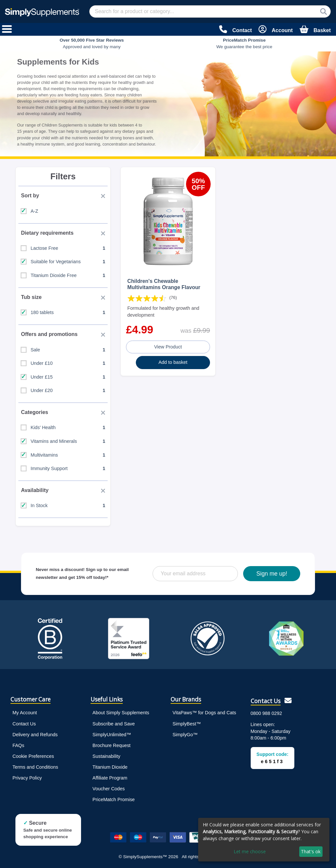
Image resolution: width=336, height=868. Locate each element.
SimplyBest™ (187, 724)
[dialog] (264, 840)
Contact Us (24, 724)
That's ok (311, 851)
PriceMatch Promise (114, 799)
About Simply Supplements (121, 713)
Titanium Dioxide (110, 767)
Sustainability (106, 756)
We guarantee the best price (244, 43)
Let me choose (250, 851)
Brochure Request (112, 745)
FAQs (18, 745)
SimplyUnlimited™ (112, 735)
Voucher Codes (109, 789)
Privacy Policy (27, 778)
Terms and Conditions (35, 767)
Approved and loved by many (92, 43)
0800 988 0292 (266, 713)
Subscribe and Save (114, 724)
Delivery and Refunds (35, 735)
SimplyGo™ (185, 735)
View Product (168, 347)
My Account (25, 713)
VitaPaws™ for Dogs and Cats (204, 713)
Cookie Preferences (33, 756)
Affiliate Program (110, 778)
